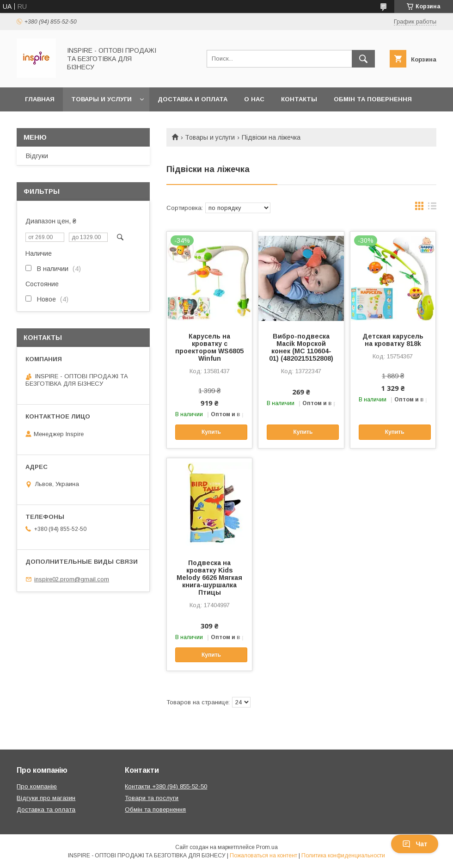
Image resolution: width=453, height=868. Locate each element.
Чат (415, 844)
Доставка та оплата (46, 810)
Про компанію (37, 786)
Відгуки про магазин (46, 798)
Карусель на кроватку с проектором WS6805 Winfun (209, 347)
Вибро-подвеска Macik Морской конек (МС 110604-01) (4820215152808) (301, 347)
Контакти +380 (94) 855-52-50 (166, 786)
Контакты (299, 99)
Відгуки (37, 156)
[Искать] (363, 59)
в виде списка (432, 208)
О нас (254, 99)
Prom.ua (267, 847)
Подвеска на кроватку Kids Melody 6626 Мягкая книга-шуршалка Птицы (209, 578)
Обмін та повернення (373, 99)
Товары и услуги (101, 99)
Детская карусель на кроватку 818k (393, 340)
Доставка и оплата (193, 99)
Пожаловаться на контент (263, 856)
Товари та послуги (152, 798)
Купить (211, 432)
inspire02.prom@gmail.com (72, 579)
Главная (40, 99)
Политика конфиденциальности (343, 856)
